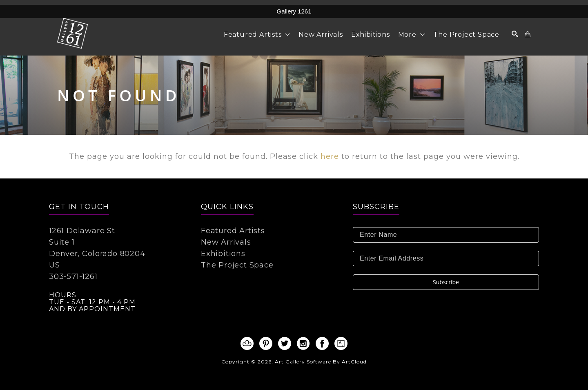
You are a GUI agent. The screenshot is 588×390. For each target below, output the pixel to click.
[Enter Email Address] (446, 259)
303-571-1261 (73, 276)
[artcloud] (247, 343)
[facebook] (322, 343)
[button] (257, 35)
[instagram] (303, 343)
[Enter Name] (446, 235)
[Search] (515, 34)
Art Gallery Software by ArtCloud (321, 362)
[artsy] (341, 343)
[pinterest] (266, 343)
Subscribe (446, 282)
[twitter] (285, 343)
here (330, 156)
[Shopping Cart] (528, 34)
